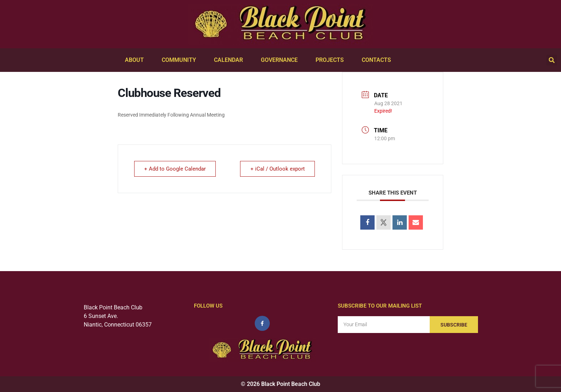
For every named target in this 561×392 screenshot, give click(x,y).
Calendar (230, 60)
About (136, 60)
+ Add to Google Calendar (175, 169)
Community (181, 60)
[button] (552, 60)
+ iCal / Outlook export (277, 169)
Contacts (378, 60)
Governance (281, 60)
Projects (331, 60)
